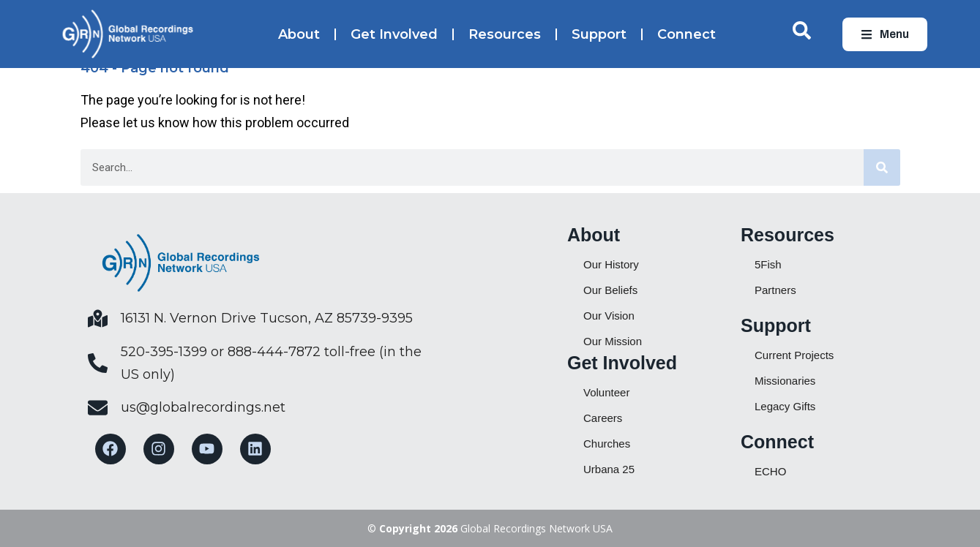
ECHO (770, 471)
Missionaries (785, 381)
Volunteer (606, 392)
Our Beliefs (610, 290)
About (299, 34)
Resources (505, 34)
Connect (687, 34)
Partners (775, 290)
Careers (603, 418)
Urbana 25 (609, 469)
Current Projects (794, 355)
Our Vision (609, 316)
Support (599, 34)
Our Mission (613, 341)
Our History (611, 264)
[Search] (882, 167)
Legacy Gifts (785, 406)
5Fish (768, 264)
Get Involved (394, 34)
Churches (607, 444)
